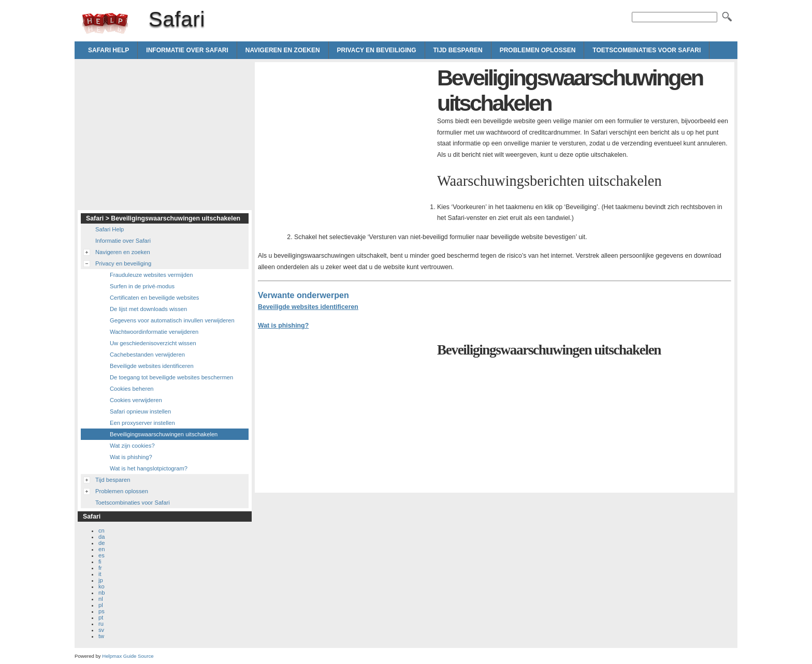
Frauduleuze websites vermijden (151, 275)
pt (101, 617)
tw (101, 636)
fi (100, 562)
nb (102, 593)
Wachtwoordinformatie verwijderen (154, 332)
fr (100, 568)
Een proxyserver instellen (142, 423)
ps (102, 611)
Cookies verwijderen (136, 400)
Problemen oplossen (538, 50)
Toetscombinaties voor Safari (647, 50)
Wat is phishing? (283, 326)
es (102, 555)
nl (101, 599)
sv (101, 630)
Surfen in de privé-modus (142, 286)
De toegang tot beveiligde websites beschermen (171, 377)
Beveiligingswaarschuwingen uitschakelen (164, 434)
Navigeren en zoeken (283, 50)
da (102, 537)
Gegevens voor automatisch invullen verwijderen (172, 320)
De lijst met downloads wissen (148, 309)
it (100, 574)
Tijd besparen (458, 50)
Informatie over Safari (187, 50)
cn (102, 530)
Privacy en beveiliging (377, 50)
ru (101, 624)
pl (101, 605)
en (102, 549)
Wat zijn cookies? (132, 446)
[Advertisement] (345, 138)
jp (101, 580)
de (102, 543)
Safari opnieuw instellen (140, 411)
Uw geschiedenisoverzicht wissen (153, 343)
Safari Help (108, 50)
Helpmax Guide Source (128, 656)
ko (102, 586)
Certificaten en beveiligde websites (154, 298)
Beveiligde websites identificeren (308, 307)
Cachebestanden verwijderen (147, 355)
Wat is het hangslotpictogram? (149, 468)
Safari (105, 23)
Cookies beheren (132, 389)
